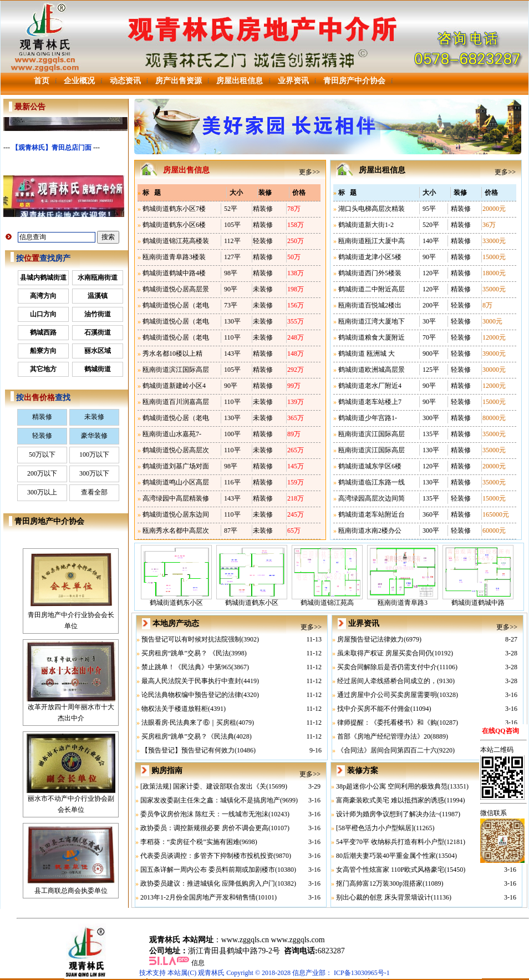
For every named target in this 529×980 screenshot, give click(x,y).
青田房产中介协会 (354, 81)
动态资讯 (125, 81)
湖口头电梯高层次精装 (372, 209)
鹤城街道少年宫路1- (368, 418)
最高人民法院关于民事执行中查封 (191, 681)
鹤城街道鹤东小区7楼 (174, 209)
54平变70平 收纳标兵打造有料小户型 (390, 842)
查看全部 (94, 492)
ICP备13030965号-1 (362, 973)
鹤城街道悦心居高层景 (176, 289)
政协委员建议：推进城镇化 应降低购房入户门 (208, 883)
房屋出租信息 (240, 81)
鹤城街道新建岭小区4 (174, 386)
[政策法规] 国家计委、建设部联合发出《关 (203, 786)
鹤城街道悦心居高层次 (176, 450)
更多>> (309, 172)
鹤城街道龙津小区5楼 (370, 257)
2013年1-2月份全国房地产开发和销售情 (198, 897)
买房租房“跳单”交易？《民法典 (188, 736)
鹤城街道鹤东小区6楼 (174, 225)
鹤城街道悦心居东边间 (176, 514)
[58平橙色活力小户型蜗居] (375, 828)
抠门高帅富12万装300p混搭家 (379, 883)
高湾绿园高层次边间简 (372, 498)
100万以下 (94, 454)
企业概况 (79, 81)
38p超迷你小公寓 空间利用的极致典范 (392, 786)
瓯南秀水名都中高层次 (176, 531)
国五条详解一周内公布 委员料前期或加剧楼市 (208, 870)
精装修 (42, 417)
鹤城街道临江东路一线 (372, 482)
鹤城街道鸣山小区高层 (176, 482)
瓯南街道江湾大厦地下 (372, 321)
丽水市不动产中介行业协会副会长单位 (71, 800)
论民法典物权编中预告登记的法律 (191, 695)
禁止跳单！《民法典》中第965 (186, 667)
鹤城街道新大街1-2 (366, 225)
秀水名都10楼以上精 (172, 353)
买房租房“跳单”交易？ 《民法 (185, 653)
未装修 (94, 417)
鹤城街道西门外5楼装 (370, 273)
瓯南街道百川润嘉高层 (176, 402)
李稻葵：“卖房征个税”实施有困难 (190, 842)
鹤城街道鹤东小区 (176, 599)
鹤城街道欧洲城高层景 (372, 370)
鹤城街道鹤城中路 (478, 599)
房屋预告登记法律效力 (370, 639)
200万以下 (42, 473)
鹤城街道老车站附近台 (372, 514)
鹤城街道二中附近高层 (372, 289)
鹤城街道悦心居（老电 (176, 305)
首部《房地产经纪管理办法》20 (384, 736)
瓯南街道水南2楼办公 (370, 531)
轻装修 (42, 436)
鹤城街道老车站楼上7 (370, 402)
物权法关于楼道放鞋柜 (175, 709)
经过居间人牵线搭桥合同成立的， (387, 681)
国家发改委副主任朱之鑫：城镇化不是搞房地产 (210, 800)
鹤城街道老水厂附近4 (370, 386)
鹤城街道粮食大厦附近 (372, 337)
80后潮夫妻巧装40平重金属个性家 (386, 856)
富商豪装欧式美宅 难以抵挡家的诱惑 (390, 800)
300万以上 (42, 492)
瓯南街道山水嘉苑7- (172, 434)
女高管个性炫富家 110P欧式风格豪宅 (390, 870)
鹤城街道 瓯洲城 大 (367, 353)
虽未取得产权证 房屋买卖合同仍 (385, 653)
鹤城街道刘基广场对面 (176, 466)
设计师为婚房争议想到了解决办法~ (388, 814)
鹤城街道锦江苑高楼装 (176, 241)
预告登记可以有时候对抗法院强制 (191, 639)
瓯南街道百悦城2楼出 (370, 305)
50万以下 (42, 454)
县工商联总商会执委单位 (71, 887)
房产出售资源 (179, 81)
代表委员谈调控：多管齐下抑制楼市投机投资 (207, 856)
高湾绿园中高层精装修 (176, 498)
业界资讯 (293, 81)
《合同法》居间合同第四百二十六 (387, 750)
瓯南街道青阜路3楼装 (174, 257)
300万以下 (94, 473)
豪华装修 (94, 436)
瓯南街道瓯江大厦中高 (372, 241)
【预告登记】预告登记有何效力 (188, 750)
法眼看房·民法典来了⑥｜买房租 (189, 723)
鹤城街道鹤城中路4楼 (174, 273)
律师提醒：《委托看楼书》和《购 (387, 723)
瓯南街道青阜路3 (403, 599)
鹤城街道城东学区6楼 (370, 466)
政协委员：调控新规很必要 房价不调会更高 (204, 828)
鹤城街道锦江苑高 (327, 599)
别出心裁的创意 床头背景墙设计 (383, 897)
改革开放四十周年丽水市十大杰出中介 (71, 709)
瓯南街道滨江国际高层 (176, 370)
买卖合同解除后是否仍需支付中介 (387, 667)
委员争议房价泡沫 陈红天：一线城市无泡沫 (204, 814)
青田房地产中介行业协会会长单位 (71, 617)
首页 (42, 81)
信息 (198, 963)
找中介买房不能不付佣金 (374, 709)
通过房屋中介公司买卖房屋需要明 (387, 695)
